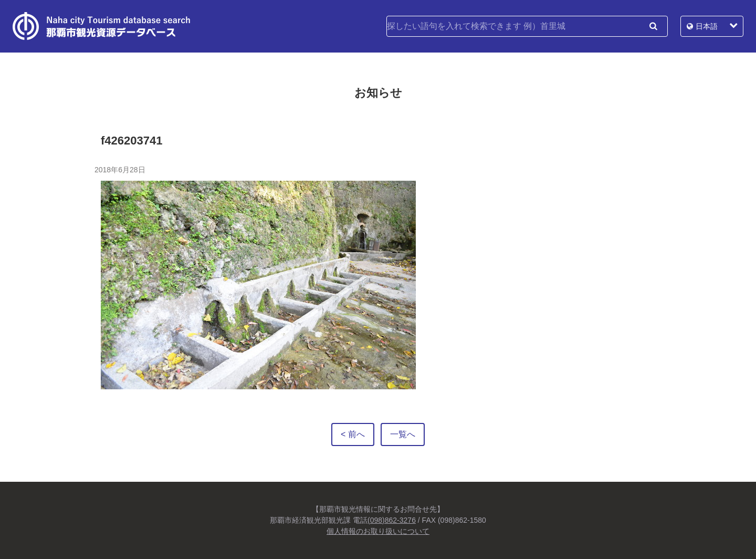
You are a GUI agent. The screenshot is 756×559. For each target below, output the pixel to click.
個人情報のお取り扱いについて (378, 531)
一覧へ (403, 434)
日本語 (707, 26)
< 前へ (353, 434)
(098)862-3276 (392, 520)
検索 (653, 26)
